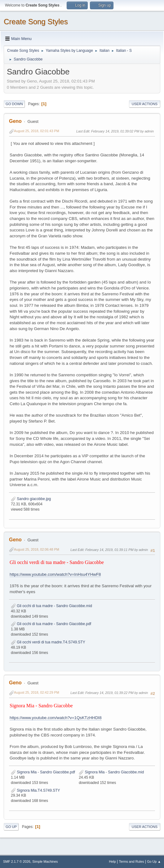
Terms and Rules (132, 861)
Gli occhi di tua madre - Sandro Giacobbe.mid (51, 606)
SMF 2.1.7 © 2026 (17, 861)
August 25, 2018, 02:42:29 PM (37, 692)
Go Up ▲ (154, 861)
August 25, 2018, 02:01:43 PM (37, 131)
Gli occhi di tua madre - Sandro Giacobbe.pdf (51, 624)
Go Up (11, 827)
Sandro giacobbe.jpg (31, 499)
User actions (145, 104)
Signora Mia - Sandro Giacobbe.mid (111, 772)
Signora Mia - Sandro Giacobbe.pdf (43, 772)
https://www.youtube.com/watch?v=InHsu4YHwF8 (55, 574)
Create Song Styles (36, 22)
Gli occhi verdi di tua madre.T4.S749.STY (48, 642)
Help (113, 861)
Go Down (14, 104)
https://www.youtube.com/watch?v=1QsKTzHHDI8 (56, 718)
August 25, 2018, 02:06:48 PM (37, 549)
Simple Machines (45, 861)
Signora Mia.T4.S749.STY (35, 790)
